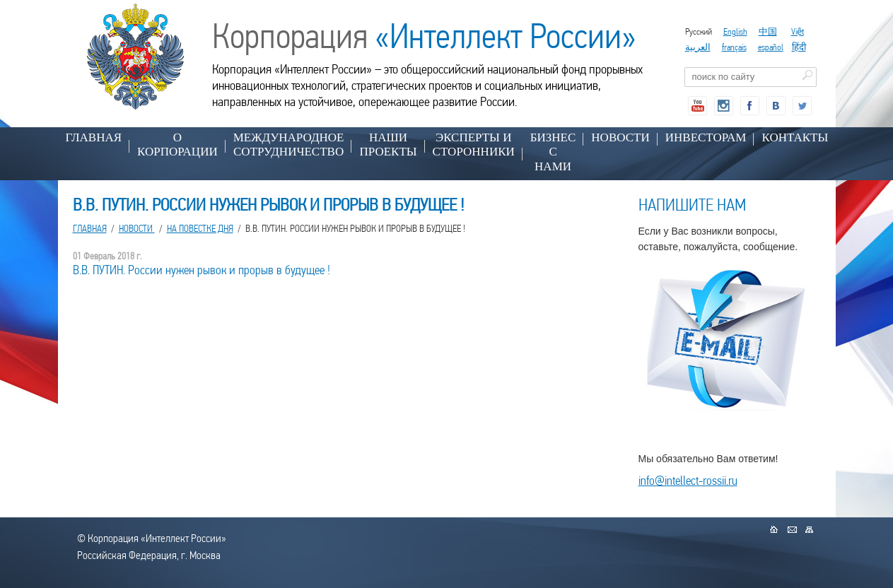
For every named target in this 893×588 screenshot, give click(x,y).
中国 (768, 31)
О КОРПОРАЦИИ (177, 145)
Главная (94, 137)
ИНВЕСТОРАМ (706, 137)
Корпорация (424, 36)
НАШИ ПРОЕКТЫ (388, 145)
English (735, 31)
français (734, 47)
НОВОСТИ (620, 137)
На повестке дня (200, 228)
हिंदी (799, 47)
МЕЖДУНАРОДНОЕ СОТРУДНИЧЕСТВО (289, 145)
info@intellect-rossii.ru (688, 480)
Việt (798, 31)
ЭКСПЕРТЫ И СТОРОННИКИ (474, 145)
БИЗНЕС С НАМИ (553, 152)
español (771, 47)
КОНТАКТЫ (795, 137)
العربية (698, 47)
